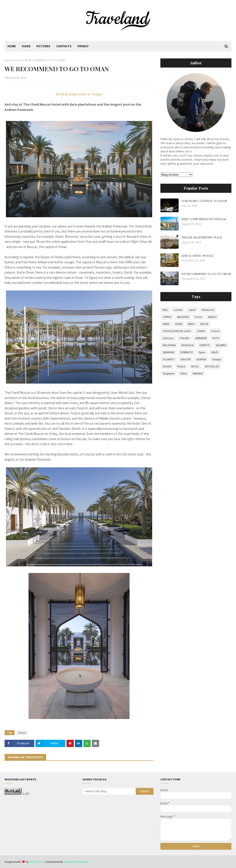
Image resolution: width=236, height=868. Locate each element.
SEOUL (195, 366)
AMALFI (212, 317)
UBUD (215, 352)
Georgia (217, 359)
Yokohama (208, 310)
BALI (165, 310)
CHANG (201, 331)
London (178, 310)
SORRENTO (187, 352)
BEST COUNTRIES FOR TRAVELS (204, 219)
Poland (181, 366)
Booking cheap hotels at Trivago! (79, 94)
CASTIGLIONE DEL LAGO (177, 331)
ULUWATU (169, 359)
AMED (166, 324)
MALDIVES (183, 317)
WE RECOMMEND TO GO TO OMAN (206, 274)
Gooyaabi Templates (76, 862)
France (215, 331)
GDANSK (201, 359)
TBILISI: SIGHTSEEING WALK (202, 237)
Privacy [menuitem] (83, 46)
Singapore (168, 373)
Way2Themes (37, 862)
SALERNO (221, 345)
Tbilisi (183, 373)
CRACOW (185, 359)
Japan (192, 310)
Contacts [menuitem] (64, 46)
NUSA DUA (188, 345)
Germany (168, 338)
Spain (202, 352)
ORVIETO (205, 345)
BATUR (204, 324)
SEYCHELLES (212, 366)
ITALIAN (184, 338)
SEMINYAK (168, 352)
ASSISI (179, 324)
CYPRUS (167, 317)
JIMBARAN (201, 338)
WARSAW (198, 373)
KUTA (216, 338)
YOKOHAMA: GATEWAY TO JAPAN (204, 201)
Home (8, 60)
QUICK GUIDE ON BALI (198, 255)
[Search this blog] (109, 791)
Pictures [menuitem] (43, 46)
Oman (18, 60)
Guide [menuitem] (26, 46)
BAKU (191, 324)
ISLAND (167, 366)
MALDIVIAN (169, 345)
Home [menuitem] (12, 46)
